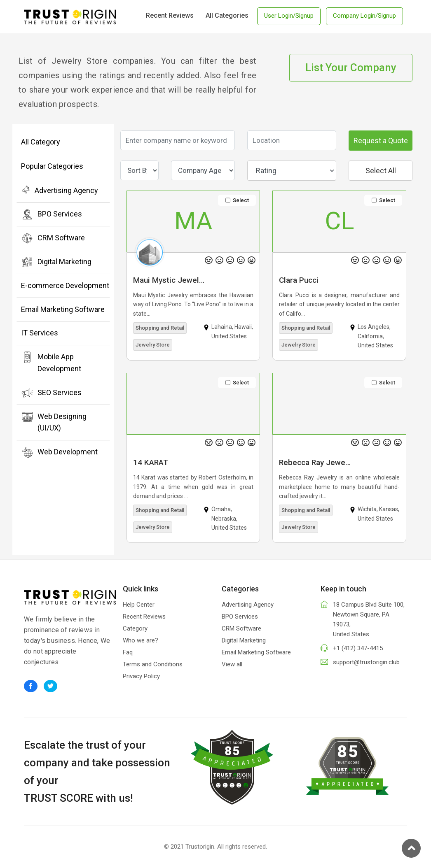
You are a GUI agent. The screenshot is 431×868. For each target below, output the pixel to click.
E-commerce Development (65, 285)
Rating (295, 171)
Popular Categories (52, 166)
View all (232, 664)
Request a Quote (381, 141)
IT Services (40, 333)
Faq (128, 652)
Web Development (59, 452)
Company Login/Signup (364, 16)
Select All (381, 171)
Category (135, 628)
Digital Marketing (56, 262)
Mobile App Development (51, 362)
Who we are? (141, 640)
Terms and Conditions (153, 664)
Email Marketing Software (63, 309)
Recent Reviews (170, 15)
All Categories (227, 15)
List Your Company (351, 67)
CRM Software (53, 238)
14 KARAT (151, 462)
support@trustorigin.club (366, 662)
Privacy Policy (141, 676)
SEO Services (51, 393)
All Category (41, 142)
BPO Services (52, 214)
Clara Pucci (299, 280)
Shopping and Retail (160, 328)
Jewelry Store (153, 345)
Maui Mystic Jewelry (169, 280)
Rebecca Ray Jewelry (316, 462)
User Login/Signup (289, 16)
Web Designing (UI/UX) (54, 422)
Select (237, 200)
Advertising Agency (60, 190)
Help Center (139, 605)
